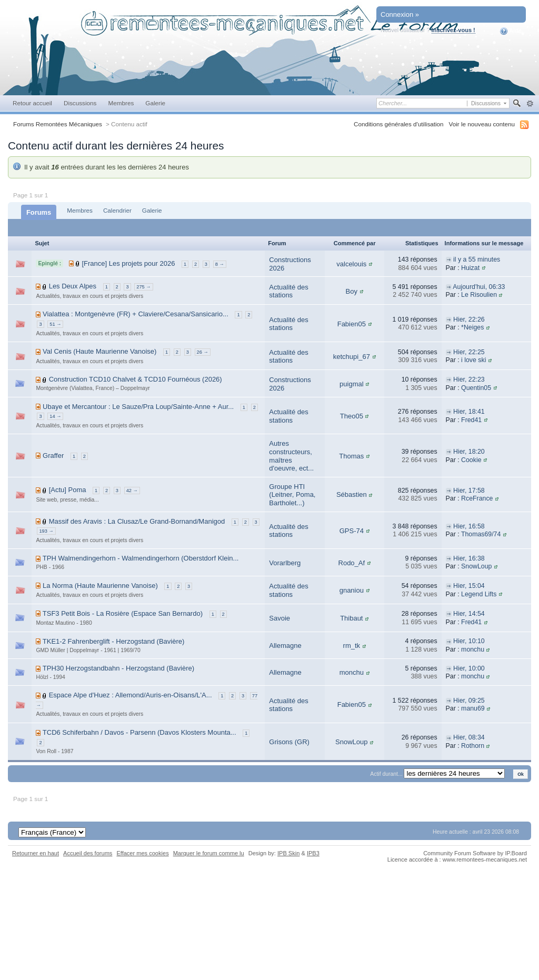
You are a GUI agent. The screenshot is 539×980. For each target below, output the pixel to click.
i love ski (473, 360)
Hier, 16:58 (469, 526)
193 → (46, 531)
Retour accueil (32, 103)
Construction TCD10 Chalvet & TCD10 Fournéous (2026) (136, 379)
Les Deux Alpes (73, 286)
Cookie (471, 460)
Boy (352, 291)
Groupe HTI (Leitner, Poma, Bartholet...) (292, 495)
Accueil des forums (88, 853)
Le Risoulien (479, 295)
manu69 (473, 708)
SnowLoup (476, 566)
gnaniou (352, 590)
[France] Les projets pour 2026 (128, 263)
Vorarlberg (285, 563)
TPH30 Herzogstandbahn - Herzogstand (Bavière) (118, 668)
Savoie (280, 618)
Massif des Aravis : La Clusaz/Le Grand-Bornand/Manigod (137, 521)
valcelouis (351, 264)
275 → (143, 287)
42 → (132, 491)
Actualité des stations (288, 291)
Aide (511, 31)
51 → (55, 324)
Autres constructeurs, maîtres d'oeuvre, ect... (291, 456)
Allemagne (285, 646)
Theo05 (352, 416)
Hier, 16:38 (469, 558)
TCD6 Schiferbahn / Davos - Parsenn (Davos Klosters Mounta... (139, 732)
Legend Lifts (479, 594)
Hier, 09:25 (469, 701)
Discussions (80, 103)
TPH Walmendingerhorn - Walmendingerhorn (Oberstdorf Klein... (141, 558)
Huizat (470, 268)
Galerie (155, 103)
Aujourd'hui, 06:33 (479, 287)
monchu (473, 649)
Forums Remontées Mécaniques (58, 124)
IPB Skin (288, 853)
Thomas (351, 456)
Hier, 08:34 (469, 737)
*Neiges (472, 327)
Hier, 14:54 (469, 614)
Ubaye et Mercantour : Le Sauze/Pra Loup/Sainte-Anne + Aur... (138, 407)
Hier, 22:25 (469, 352)
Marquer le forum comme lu (209, 853)
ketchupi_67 (352, 357)
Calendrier (117, 210)
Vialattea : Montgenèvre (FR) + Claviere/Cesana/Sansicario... (136, 314)
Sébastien (352, 494)
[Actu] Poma (68, 490)
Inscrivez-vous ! (453, 30)
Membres (121, 103)
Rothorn (473, 746)
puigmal (352, 384)
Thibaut (351, 618)
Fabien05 (352, 324)
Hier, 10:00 (469, 668)
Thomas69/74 (481, 534)
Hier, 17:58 (469, 491)
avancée (530, 104)
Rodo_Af (352, 563)
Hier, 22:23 (469, 379)
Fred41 (471, 420)
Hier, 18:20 (469, 452)
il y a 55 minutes (477, 259)
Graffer (53, 456)
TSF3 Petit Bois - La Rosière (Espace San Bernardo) (123, 613)
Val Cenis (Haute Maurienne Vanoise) (99, 351)
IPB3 (313, 853)
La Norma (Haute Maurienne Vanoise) (100, 586)
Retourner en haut (36, 853)
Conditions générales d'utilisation (399, 124)
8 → (220, 264)
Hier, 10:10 (469, 641)
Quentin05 (476, 388)
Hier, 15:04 (469, 586)
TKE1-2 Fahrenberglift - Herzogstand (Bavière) (114, 641)
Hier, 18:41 (469, 412)
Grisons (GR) (289, 742)
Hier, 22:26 (469, 319)
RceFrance (477, 498)
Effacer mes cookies (142, 853)
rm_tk (352, 646)
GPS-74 (352, 531)
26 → (203, 352)
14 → (55, 416)
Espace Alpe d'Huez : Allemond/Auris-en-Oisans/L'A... (131, 695)
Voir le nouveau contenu (482, 124)
